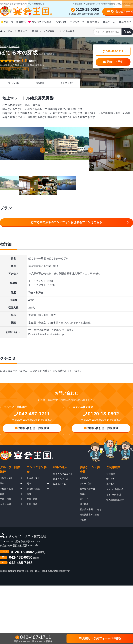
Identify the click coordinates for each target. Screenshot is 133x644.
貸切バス (61, 22)
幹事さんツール (61, 479)
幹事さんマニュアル (63, 474)
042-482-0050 (21, 558)
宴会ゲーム (109, 22)
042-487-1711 (113, 51)
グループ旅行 (86, 484)
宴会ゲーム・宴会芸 (90, 470)
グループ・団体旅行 (13, 22)
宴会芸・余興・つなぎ (91, 509)
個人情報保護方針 (115, 500)
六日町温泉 (49, 31)
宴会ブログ (125, 22)
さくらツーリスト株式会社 (27, 536)
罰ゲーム (84, 499)
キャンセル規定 (114, 495)
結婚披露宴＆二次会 (90, 515)
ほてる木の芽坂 (66, 31)
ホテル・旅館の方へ (116, 489)
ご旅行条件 (90, 4)
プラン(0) (13, 83)
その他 (83, 520)
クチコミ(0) (66, 83)
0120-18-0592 (41, 330)
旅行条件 (111, 484)
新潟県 (35, 31)
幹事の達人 (93, 22)
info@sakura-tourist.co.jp (50, 334)
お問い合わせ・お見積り (32, 428)
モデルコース (77, 22)
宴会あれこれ (60, 484)
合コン (83, 494)
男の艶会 (84, 504)
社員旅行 (84, 478)
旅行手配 (111, 479)
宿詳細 (40, 83)
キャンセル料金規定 (107, 4)
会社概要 (78, 4)
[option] (22, 143)
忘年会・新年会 (87, 489)
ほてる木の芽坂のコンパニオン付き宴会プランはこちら (67, 222)
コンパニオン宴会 (40, 22)
